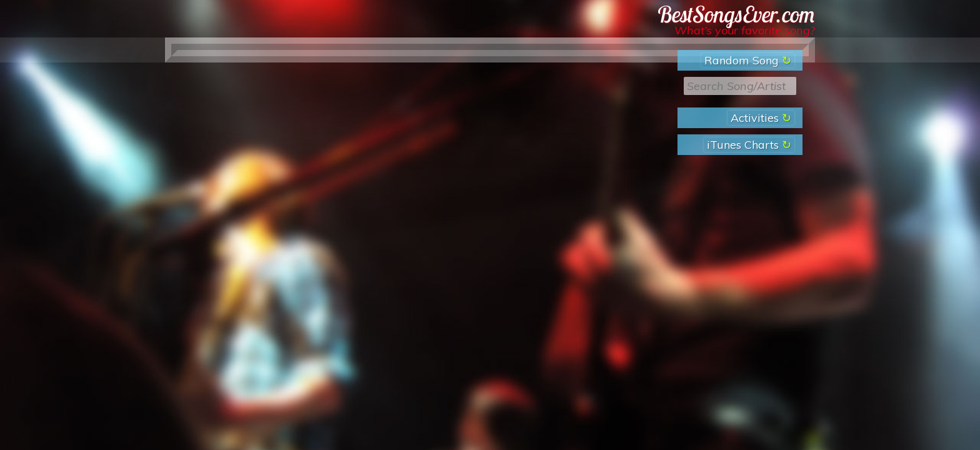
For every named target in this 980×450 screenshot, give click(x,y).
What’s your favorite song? (745, 30)
